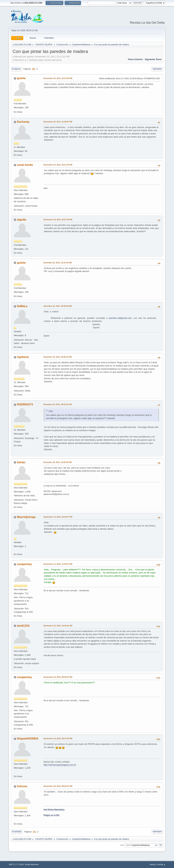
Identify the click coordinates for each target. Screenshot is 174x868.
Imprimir (157, 69)
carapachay (24, 564)
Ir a (122, 845)
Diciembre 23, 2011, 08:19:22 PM (58, 404)
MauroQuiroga (26, 517)
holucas (22, 786)
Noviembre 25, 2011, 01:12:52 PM (58, 78)
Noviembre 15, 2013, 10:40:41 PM (58, 626)
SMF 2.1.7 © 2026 (16, 864)
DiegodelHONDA (28, 739)
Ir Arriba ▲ (161, 864)
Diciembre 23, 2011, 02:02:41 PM (58, 357)
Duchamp (23, 122)
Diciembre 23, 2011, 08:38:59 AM (58, 306)
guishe (21, 78)
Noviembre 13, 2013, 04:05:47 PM (58, 517)
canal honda (25, 165)
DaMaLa (22, 306)
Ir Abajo (16, 69)
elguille (22, 220)
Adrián (21, 462)
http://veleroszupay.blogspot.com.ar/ (60, 765)
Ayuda (152, 864)
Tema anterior (135, 59)
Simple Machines (32, 864)
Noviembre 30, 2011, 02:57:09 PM (58, 220)
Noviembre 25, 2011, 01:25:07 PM (58, 122)
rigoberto (23, 357)
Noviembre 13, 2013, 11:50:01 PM (58, 564)
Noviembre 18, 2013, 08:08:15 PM (58, 677)
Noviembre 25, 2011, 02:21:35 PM (58, 165)
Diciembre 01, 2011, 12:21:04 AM (58, 263)
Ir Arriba (17, 832)
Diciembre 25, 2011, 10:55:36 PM (58, 462)
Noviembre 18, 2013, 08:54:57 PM (58, 786)
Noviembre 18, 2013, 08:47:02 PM (58, 738)
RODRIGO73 (25, 404)
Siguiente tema (153, 59)
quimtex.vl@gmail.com (120, 318)
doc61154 (23, 626)
